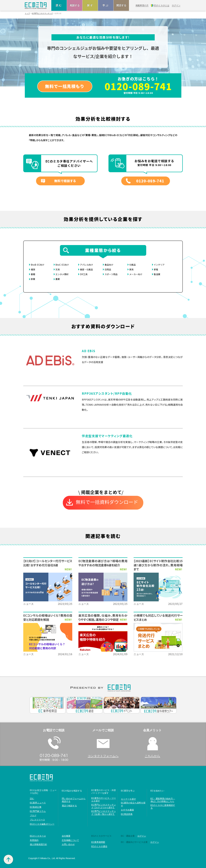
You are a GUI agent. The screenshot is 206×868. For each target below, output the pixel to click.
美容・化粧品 (86, 269)
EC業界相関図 (98, 842)
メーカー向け (136, 274)
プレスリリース (37, 820)
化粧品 (133, 265)
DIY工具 (84, 274)
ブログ (33, 816)
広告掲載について (70, 840)
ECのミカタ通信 (99, 846)
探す (90, 5)
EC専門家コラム (38, 811)
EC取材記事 (36, 807)
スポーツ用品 (111, 274)
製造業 (157, 274)
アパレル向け (86, 265)
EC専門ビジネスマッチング (42, 14)
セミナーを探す (128, 799)
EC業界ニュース (38, 803)
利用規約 (34, 840)
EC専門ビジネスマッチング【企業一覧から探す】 (104, 813)
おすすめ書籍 (127, 810)
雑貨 (33, 269)
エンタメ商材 (62, 274)
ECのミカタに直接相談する (163, 807)
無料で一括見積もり (65, 86)
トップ (27, 14)
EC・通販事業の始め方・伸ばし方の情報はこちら (163, 800)
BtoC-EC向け (62, 265)
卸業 (33, 279)
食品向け (109, 265)
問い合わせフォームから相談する (74, 800)
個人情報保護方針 (39, 844)
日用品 (108, 269)
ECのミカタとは (38, 836)
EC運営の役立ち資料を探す (133, 804)
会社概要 (66, 836)
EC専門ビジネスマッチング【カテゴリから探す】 (104, 806)
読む (59, 5)
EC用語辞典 (127, 814)
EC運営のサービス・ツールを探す (104, 799)
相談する (75, 5)
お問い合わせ (68, 844)
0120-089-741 (138, 86)
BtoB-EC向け (38, 265)
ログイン (142, 836)
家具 (131, 269)
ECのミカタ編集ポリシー (42, 824)
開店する (121, 5)
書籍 (33, 274)
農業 (58, 279)
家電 (156, 269)
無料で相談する (65, 181)
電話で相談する (69, 806)
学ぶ (106, 5)
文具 (58, 269)
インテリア (159, 265)
